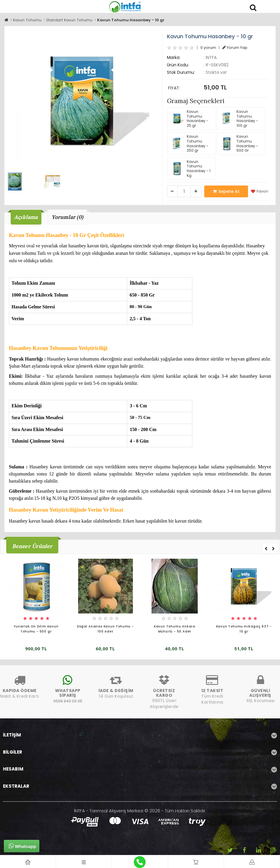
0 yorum (208, 48)
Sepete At (226, 191)
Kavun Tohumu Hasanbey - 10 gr (131, 20)
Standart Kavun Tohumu (69, 20)
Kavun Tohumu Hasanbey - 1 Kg (190, 169)
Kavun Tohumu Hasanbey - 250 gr (189, 143)
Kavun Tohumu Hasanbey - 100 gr (239, 118)
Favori (260, 191)
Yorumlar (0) (68, 217)
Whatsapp (22, 846)
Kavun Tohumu (27, 20)
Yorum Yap (235, 48)
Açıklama (26, 217)
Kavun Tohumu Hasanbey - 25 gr (189, 118)
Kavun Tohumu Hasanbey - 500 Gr (239, 143)
